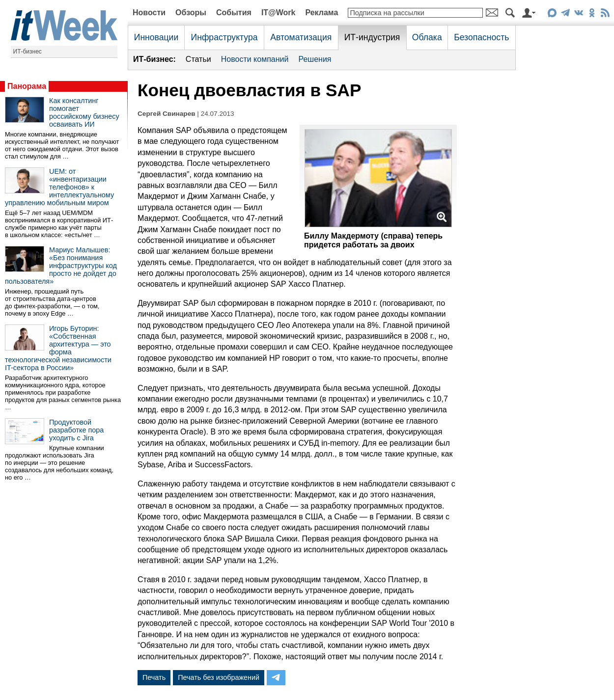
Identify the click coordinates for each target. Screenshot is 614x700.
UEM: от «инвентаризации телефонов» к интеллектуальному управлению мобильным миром (59, 187)
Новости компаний (255, 59)
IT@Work (279, 13)
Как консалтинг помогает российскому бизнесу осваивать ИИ (84, 112)
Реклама (321, 13)
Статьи (198, 59)
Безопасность (481, 37)
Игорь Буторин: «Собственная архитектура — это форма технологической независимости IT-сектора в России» (58, 348)
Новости (149, 13)
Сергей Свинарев (167, 114)
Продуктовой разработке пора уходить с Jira (76, 430)
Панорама (27, 86)
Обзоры (191, 13)
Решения (315, 59)
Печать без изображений (219, 677)
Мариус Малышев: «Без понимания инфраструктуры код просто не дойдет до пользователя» (61, 266)
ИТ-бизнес (28, 52)
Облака (427, 37)
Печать (154, 677)
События (234, 13)
